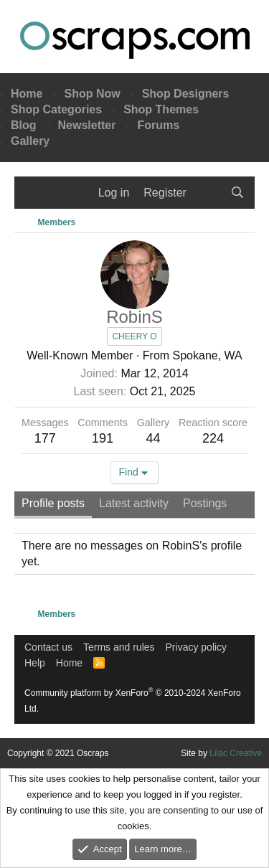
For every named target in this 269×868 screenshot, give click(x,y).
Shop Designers (186, 94)
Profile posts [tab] (53, 503)
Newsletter (87, 125)
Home (27, 94)
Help (35, 663)
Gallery (30, 141)
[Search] (237, 193)
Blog (24, 125)
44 (153, 438)
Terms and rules (119, 647)
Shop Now (92, 94)
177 (45, 438)
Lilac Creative (236, 753)
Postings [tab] (205, 503)
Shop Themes (161, 109)
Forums (158, 125)
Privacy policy (197, 647)
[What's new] (208, 193)
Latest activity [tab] (134, 503)
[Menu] (34, 193)
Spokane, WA (208, 355)
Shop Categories (56, 109)
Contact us (48, 647)
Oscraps (135, 40)
